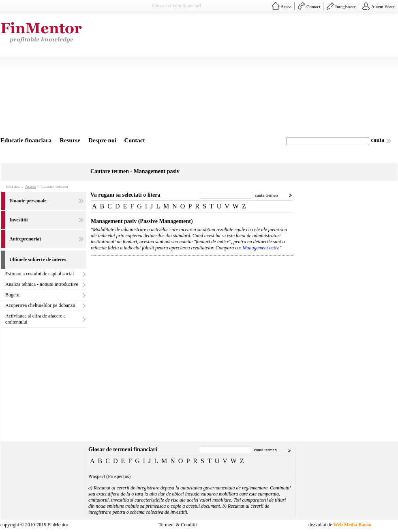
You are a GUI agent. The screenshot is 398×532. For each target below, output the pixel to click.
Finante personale (28, 201)
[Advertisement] (248, 76)
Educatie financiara (26, 140)
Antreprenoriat (25, 239)
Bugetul (13, 295)
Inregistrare (346, 6)
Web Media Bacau (352, 525)
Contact (313, 6)
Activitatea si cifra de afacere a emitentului (35, 319)
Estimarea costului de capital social (40, 274)
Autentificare (383, 6)
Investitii (18, 220)
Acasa (286, 6)
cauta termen (266, 195)
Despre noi (102, 140)
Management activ (261, 248)
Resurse (70, 140)
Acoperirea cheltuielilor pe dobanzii (40, 305)
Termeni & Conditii (178, 525)
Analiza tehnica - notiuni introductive (42, 284)
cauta (378, 140)
